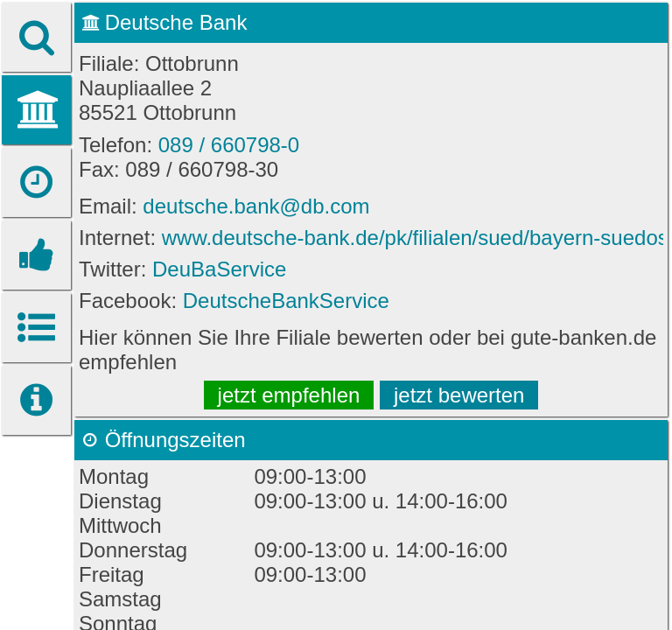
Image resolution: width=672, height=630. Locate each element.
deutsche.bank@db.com (256, 206)
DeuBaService (219, 269)
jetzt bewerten (459, 395)
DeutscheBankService (286, 301)
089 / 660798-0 (229, 145)
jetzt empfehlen (289, 395)
